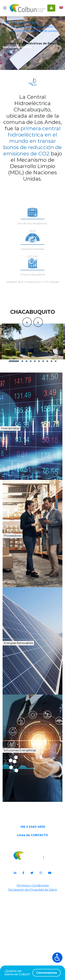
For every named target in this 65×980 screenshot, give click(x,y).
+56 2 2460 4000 (33, 911)
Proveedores (23, 608)
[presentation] (27, 376)
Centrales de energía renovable (27, 27)
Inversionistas (24, 501)
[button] (14, 429)
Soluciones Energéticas (35, 827)
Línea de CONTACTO (32, 923)
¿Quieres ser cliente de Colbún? (32, 973)
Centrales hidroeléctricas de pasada (29, 31)
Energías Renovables (34, 716)
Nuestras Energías (23, 23)
